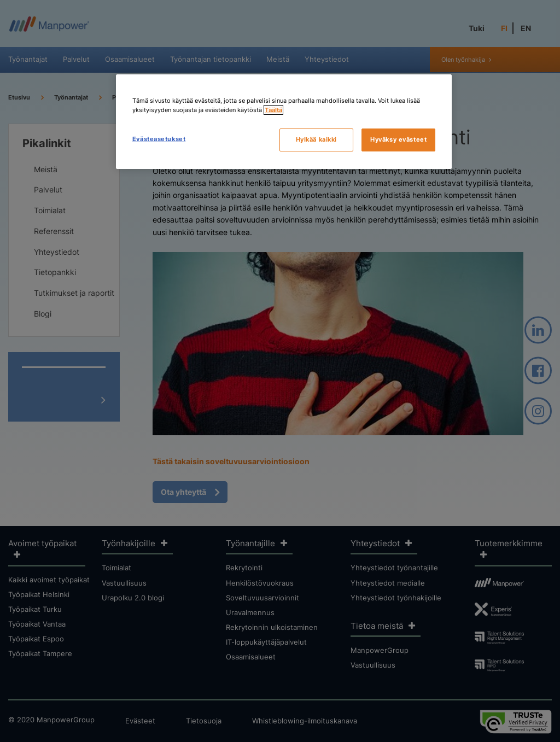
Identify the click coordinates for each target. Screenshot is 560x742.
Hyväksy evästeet (398, 139)
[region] (284, 122)
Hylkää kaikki (316, 139)
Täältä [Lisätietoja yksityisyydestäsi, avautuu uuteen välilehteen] (273, 110)
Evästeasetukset (159, 139)
